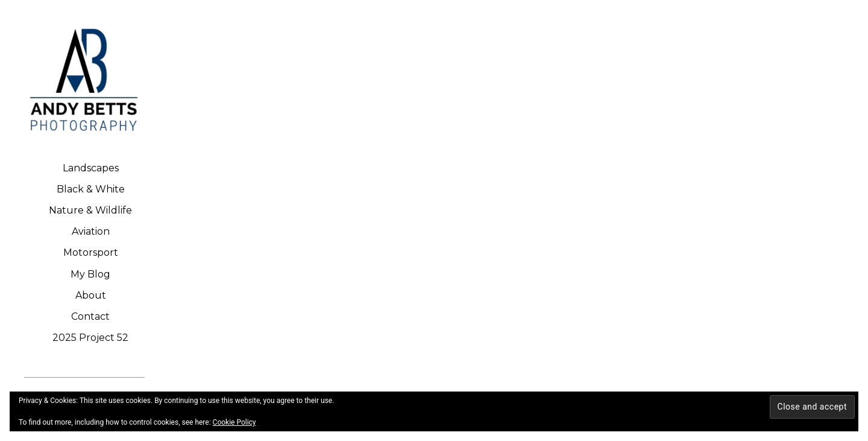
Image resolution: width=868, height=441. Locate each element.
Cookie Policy (234, 422)
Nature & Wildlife (90, 210)
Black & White (91, 189)
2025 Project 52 (90, 338)
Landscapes (91, 168)
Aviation (91, 231)
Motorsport (91, 252)
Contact (90, 316)
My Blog (90, 274)
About (91, 295)
